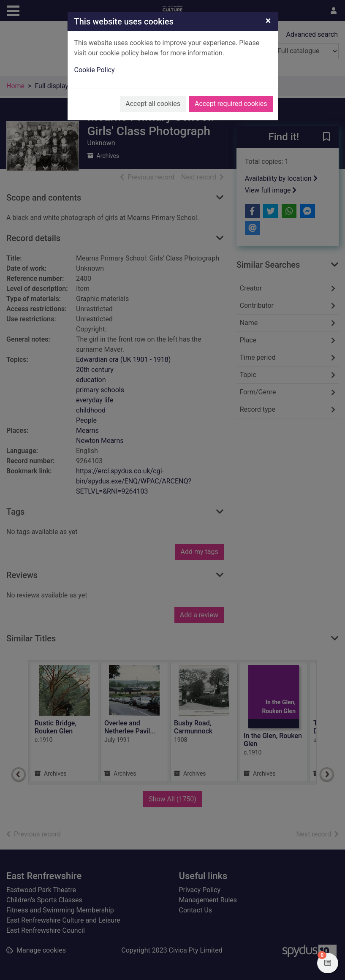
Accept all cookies (153, 104)
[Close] (268, 21)
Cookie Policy (95, 70)
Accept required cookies (231, 104)
